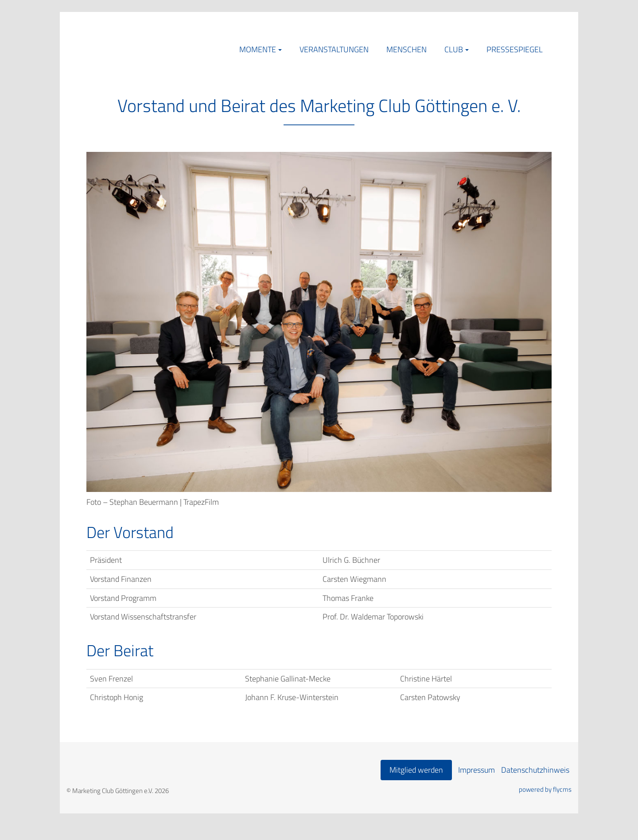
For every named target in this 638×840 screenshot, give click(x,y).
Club (454, 49)
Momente (258, 49)
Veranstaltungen (334, 49)
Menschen (407, 49)
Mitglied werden (416, 770)
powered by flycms (545, 790)
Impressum (477, 770)
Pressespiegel (515, 49)
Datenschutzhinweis (535, 770)
